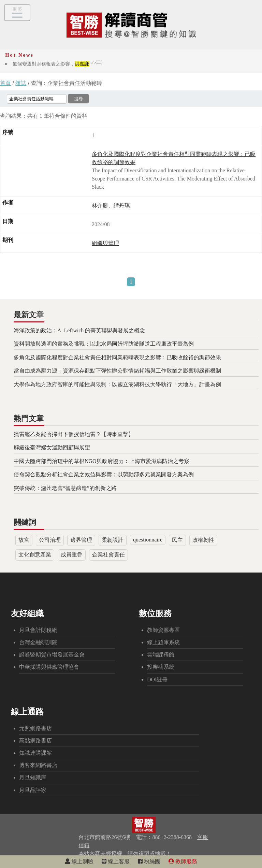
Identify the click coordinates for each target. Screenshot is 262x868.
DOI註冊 (157, 679)
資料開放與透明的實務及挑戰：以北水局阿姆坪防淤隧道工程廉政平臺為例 (104, 344)
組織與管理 (105, 243)
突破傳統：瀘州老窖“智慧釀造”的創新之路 (65, 488)
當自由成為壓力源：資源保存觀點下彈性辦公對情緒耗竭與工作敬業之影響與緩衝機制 (117, 371)
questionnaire (148, 540)
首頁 (5, 83)
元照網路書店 (35, 728)
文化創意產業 (35, 555)
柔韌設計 (113, 540)
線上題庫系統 (163, 642)
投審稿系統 (161, 667)
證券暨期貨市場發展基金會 (52, 655)
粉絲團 (149, 861)
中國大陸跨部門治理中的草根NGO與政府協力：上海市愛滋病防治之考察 (101, 461)
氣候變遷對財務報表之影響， (57, 64)
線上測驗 (79, 861)
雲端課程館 (161, 655)
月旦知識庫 (33, 777)
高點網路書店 (35, 741)
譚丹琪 (122, 206)
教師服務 (183, 861)
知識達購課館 (35, 753)
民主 (177, 540)
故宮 (24, 540)
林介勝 (100, 206)
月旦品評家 (33, 790)
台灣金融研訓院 (38, 642)
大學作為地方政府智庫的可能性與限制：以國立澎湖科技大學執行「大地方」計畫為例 (117, 384)
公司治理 (50, 540)
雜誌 (21, 83)
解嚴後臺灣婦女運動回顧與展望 (52, 447)
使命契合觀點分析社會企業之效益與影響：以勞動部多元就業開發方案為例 (104, 474)
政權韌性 (203, 540)
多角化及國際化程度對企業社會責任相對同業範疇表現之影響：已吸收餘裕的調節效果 (117, 357)
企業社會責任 (108, 555)
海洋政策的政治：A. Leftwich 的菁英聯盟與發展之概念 (79, 330)
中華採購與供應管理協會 (49, 667)
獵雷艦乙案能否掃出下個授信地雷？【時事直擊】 (74, 434)
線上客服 (116, 861)
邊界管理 (81, 540)
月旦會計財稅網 (38, 630)
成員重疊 (72, 555)
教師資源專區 (163, 630)
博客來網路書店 (38, 765)
